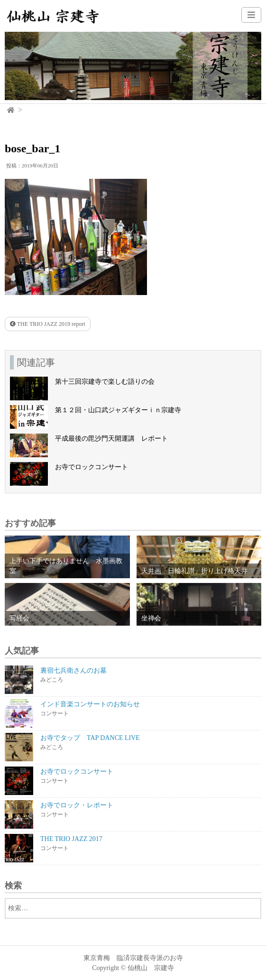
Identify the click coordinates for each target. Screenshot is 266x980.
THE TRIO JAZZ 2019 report (48, 324)
